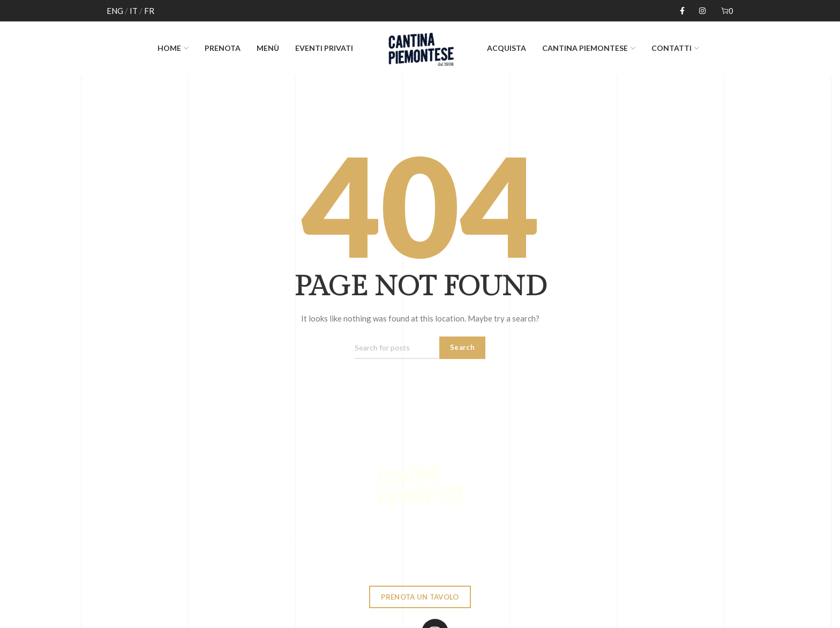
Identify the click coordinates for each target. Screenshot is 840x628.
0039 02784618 (290, 558)
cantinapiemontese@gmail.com (525, 558)
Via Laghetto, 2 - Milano (395, 558)
